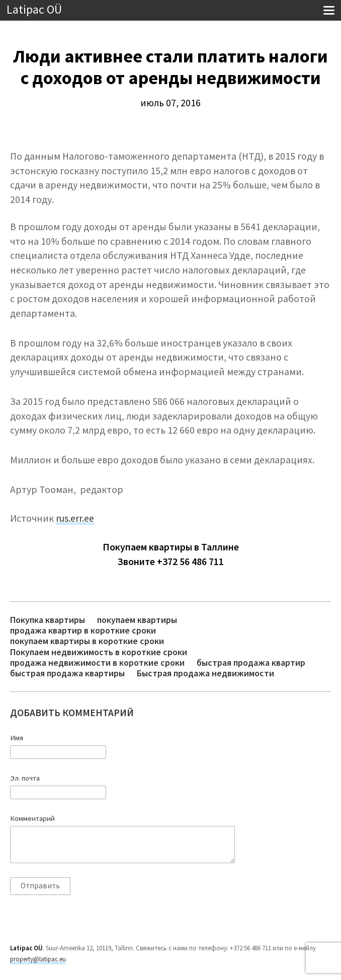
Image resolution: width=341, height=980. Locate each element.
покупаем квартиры (137, 620)
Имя (17, 738)
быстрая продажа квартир (251, 662)
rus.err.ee (75, 518)
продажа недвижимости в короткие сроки (97, 662)
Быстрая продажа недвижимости (205, 673)
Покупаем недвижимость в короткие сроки (99, 652)
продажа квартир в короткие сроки (83, 630)
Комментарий (32, 818)
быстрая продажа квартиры (67, 673)
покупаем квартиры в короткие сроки (87, 641)
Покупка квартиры (48, 620)
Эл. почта (25, 778)
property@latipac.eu (38, 959)
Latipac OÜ (34, 10)
